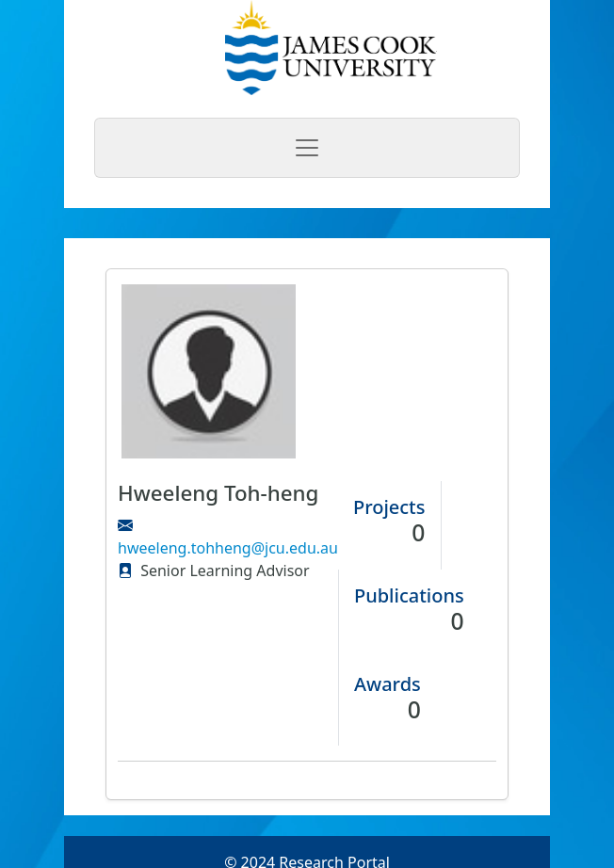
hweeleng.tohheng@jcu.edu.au (228, 548)
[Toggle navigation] (307, 148)
